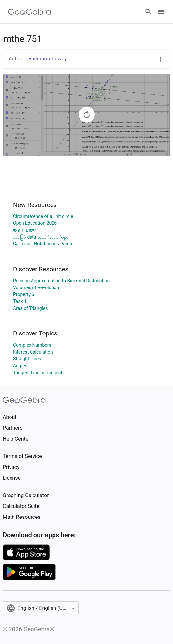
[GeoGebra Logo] (29, 12)
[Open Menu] (161, 12)
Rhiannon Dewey (48, 59)
